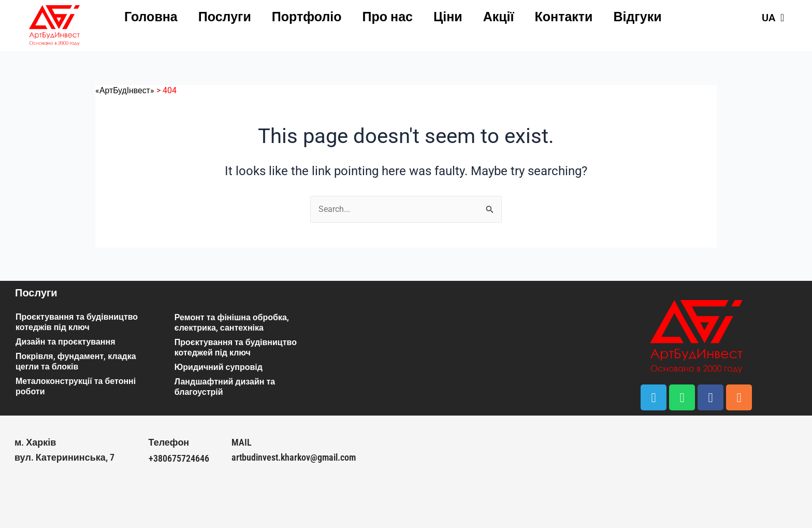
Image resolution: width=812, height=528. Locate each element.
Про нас (388, 17)
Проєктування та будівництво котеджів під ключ (77, 322)
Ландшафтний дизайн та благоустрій (225, 387)
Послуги (225, 17)
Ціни (448, 17)
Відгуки (637, 17)
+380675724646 (179, 458)
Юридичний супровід (219, 367)
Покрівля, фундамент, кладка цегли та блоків (76, 361)
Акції (499, 17)
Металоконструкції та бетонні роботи (76, 386)
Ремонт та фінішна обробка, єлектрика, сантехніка (232, 323)
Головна (151, 17)
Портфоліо (307, 17)
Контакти (564, 17)
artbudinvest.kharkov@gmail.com (294, 457)
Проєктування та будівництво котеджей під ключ (236, 347)
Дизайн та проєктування (65, 342)
